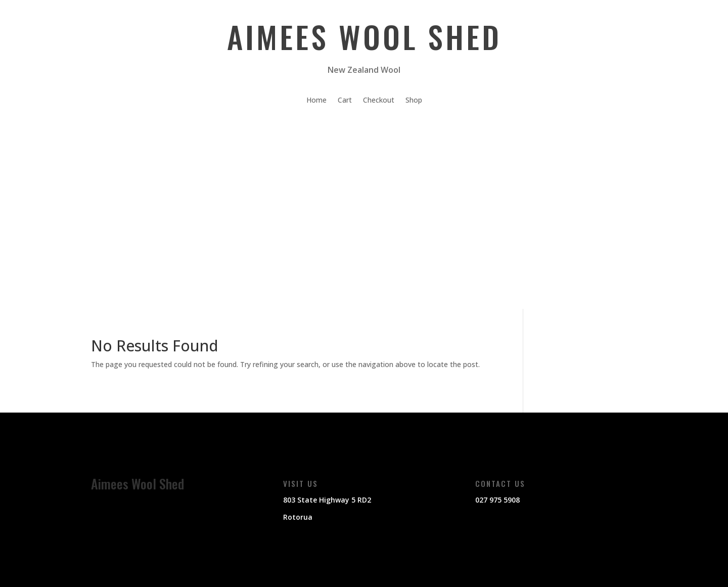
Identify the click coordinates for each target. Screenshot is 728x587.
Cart (345, 101)
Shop (414, 101)
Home (316, 101)
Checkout (379, 101)
